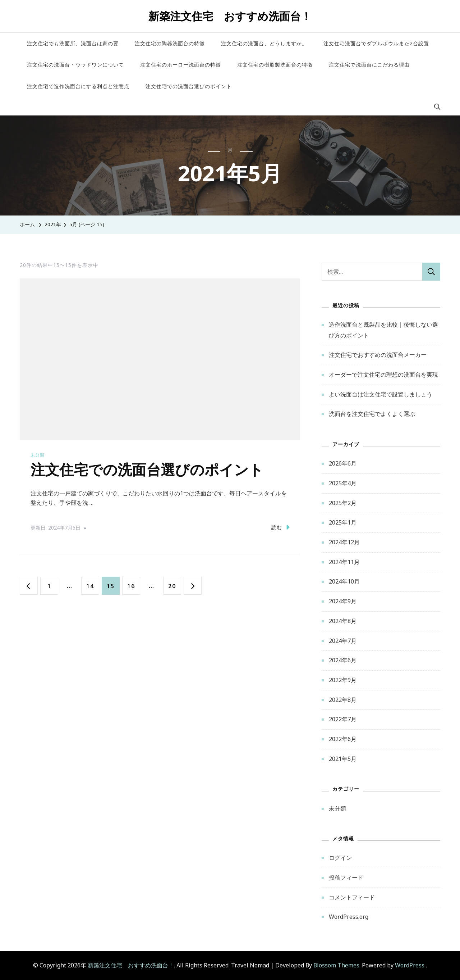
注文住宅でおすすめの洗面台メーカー (378, 355)
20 (172, 585)
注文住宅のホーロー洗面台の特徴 (181, 65)
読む (280, 527)
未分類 (38, 455)
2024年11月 (344, 562)
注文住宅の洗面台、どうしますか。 (264, 43)
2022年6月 (343, 739)
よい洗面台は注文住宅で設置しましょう (381, 394)
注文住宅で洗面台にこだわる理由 (369, 65)
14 (90, 585)
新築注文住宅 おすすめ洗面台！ (230, 16)
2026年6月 (343, 463)
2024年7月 (343, 641)
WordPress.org (349, 917)
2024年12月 (344, 542)
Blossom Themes (336, 965)
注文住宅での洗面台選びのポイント (189, 86)
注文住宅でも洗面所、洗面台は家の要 (73, 43)
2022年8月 (343, 700)
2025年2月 (343, 503)
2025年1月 (343, 522)
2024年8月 (343, 621)
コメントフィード (352, 897)
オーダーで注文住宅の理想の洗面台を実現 (383, 375)
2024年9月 (343, 601)
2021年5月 (343, 759)
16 (131, 585)
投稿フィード (346, 877)
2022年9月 (343, 680)
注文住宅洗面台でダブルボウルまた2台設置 (376, 43)
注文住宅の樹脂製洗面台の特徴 (275, 65)
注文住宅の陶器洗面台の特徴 (170, 43)
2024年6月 (343, 660)
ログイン (340, 858)
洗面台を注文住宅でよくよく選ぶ (372, 414)
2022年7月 (343, 719)
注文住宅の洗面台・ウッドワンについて (75, 65)
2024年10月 (344, 581)
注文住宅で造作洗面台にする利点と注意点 (78, 86)
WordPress (410, 965)
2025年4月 (343, 483)
